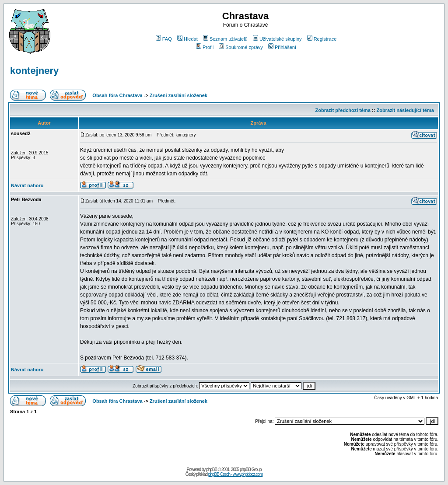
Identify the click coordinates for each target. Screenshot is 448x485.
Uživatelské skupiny (277, 39)
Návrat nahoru (27, 185)
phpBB (212, 469)
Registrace (322, 39)
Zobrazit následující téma (405, 110)
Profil (205, 47)
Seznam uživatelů (225, 39)
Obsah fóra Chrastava (117, 95)
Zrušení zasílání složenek (178, 95)
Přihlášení (282, 47)
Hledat (187, 39)
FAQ (164, 39)
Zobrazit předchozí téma (343, 110)
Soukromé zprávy (241, 47)
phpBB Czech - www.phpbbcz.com (235, 474)
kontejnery (34, 71)
